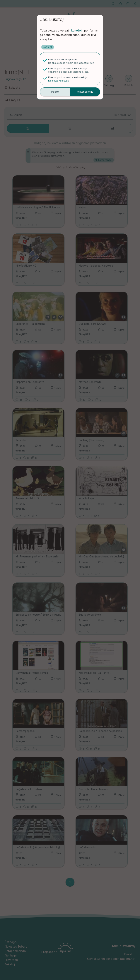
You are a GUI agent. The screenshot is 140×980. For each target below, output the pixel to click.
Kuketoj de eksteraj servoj (63, 60)
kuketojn (77, 30)
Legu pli (48, 47)
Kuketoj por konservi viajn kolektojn (68, 77)
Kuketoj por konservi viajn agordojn (68, 68)
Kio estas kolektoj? (59, 81)
